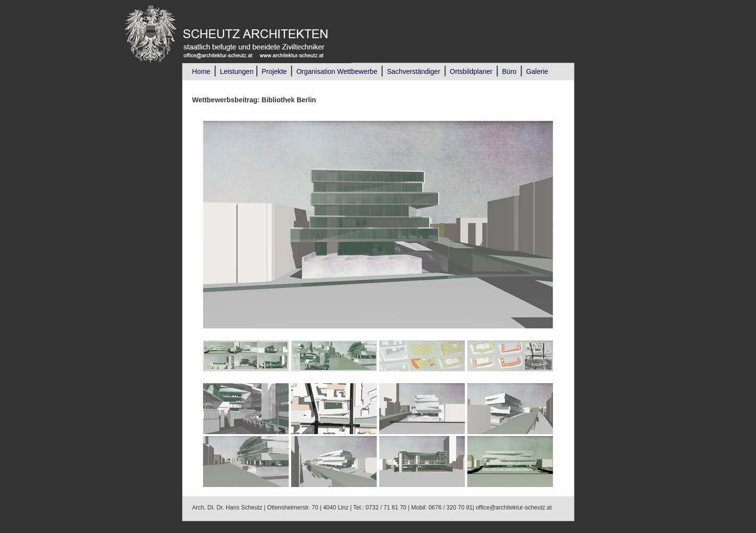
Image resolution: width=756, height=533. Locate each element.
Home (201, 71)
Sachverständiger (414, 71)
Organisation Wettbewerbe (337, 71)
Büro (509, 71)
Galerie (537, 71)
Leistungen (237, 71)
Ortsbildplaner (471, 71)
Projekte (274, 71)
